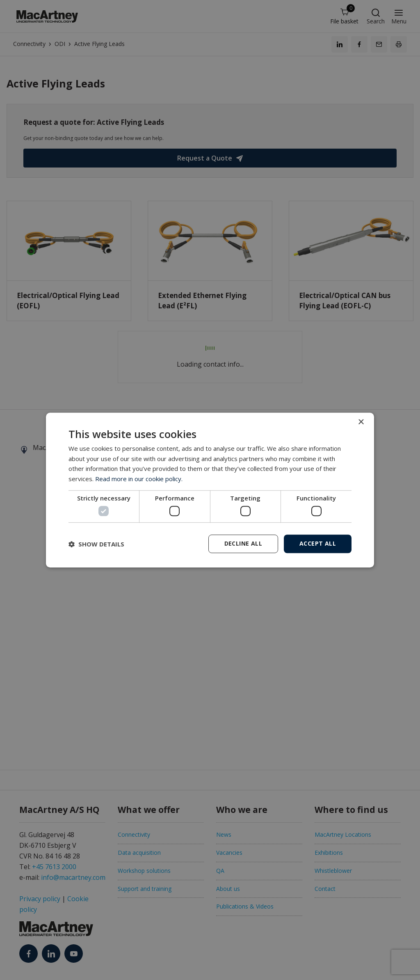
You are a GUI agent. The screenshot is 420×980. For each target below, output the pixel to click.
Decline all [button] (243, 543)
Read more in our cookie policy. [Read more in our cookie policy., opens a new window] (139, 479)
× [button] (361, 422)
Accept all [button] (318, 543)
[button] (96, 544)
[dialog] (210, 490)
